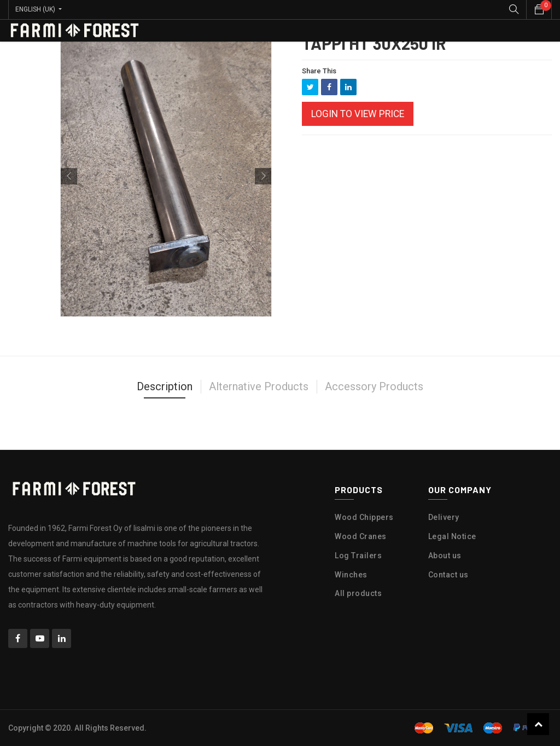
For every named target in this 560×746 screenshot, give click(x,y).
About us (445, 556)
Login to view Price (358, 114)
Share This (319, 71)
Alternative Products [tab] (259, 386)
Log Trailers (358, 556)
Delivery (444, 517)
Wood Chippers (364, 517)
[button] (69, 176)
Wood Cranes (361, 536)
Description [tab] (165, 386)
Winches (351, 575)
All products (358, 593)
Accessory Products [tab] (374, 386)
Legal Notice (452, 536)
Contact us (448, 575)
